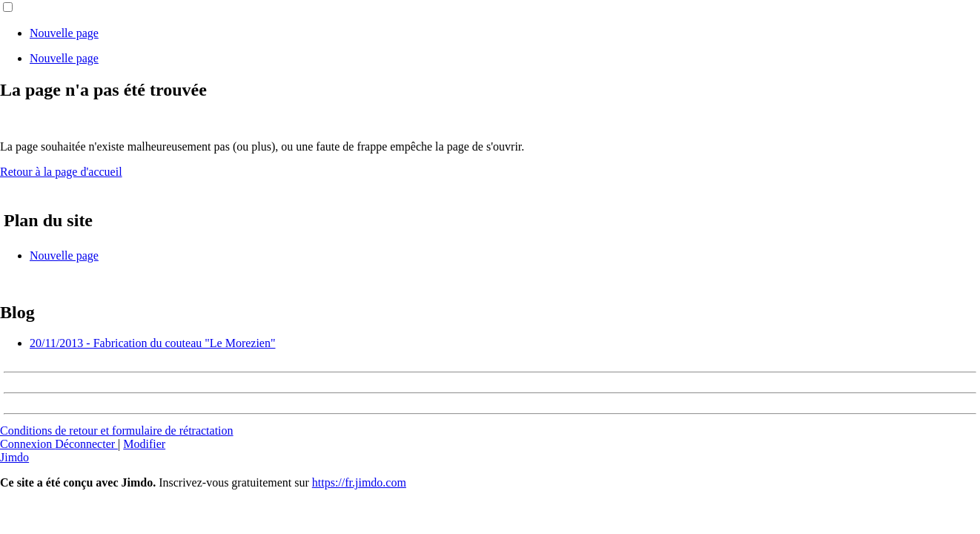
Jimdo (14, 457)
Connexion (27, 444)
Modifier (144, 444)
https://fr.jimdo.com (359, 482)
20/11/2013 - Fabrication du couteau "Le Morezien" (152, 343)
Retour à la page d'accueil (61, 172)
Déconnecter (86, 444)
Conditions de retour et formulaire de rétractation (117, 431)
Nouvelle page (64, 33)
